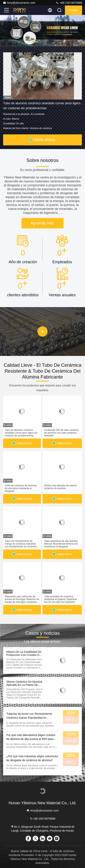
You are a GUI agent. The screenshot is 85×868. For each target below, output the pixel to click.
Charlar (74, 10)
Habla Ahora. (42, 140)
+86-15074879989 (69, 3)
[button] (35, 42)
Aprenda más (43, 223)
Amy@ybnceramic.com (19, 3)
